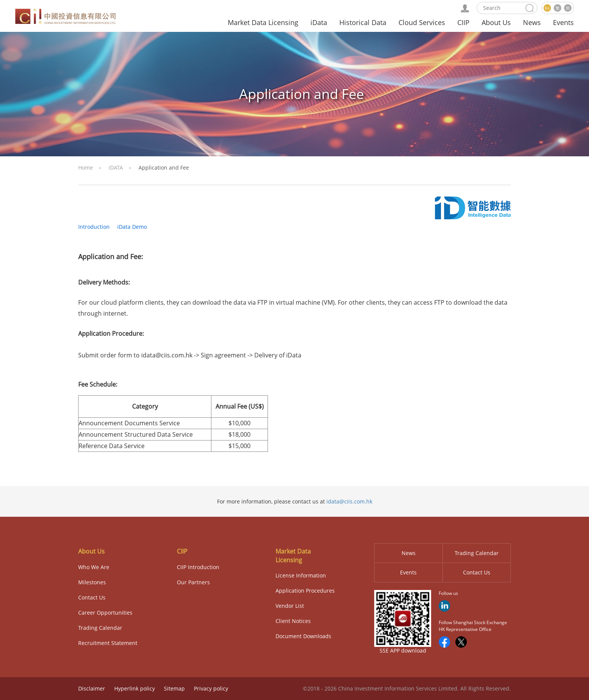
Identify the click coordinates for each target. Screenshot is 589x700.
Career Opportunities (105, 613)
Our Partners (193, 582)
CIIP (463, 22)
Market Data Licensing (263, 22)
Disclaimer (92, 688)
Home (86, 168)
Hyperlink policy (135, 688)
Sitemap (174, 688)
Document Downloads (303, 636)
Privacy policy (211, 688)
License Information (301, 575)
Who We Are (94, 567)
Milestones (92, 582)
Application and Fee (164, 168)
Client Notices (293, 621)
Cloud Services (422, 22)
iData (319, 22)
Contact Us (92, 597)
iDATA (116, 168)
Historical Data (363, 22)
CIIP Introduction (198, 567)
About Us (496, 22)
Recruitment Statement (108, 643)
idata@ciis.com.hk (349, 501)
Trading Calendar (100, 628)
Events (563, 22)
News (532, 22)
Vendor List (290, 606)
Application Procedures (305, 591)
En (547, 8)
